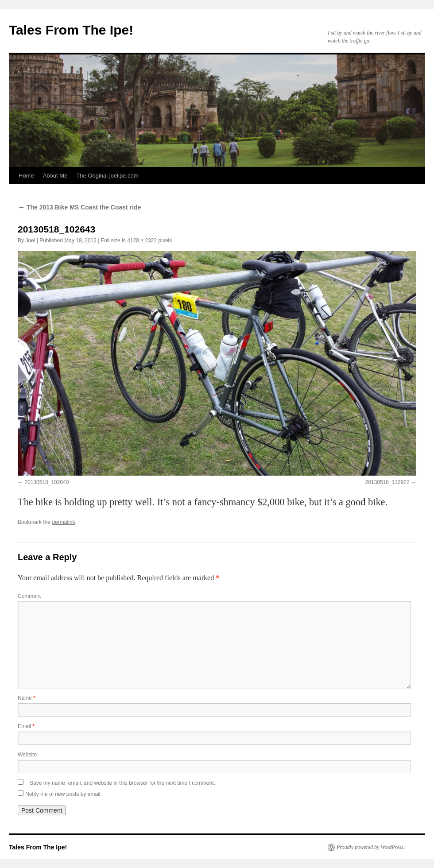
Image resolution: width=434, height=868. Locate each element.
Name (27, 698)
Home (26, 176)
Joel (30, 240)
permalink (63, 522)
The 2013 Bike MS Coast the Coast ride (79, 207)
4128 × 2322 (142, 240)
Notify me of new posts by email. (64, 794)
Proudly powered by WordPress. (371, 847)
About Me (55, 176)
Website (27, 755)
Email (26, 726)
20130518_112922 (387, 482)
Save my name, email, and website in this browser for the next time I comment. (122, 783)
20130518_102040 (46, 482)
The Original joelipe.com (107, 176)
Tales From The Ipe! (71, 30)
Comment (29, 596)
